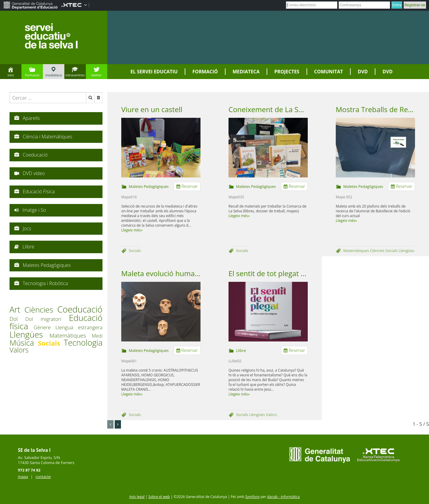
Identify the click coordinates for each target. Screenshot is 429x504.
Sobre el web (159, 497)
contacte (43, 477)
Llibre (241, 350)
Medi (97, 336)
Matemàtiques (356, 251)
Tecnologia (83, 343)
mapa (23, 477)
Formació (205, 72)
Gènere (45, 327)
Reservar (187, 186)
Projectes (287, 72)
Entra (397, 5)
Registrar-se (415, 5)
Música (24, 343)
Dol (17, 319)
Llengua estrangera (79, 327)
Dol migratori (47, 319)
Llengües (407, 251)
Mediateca (246, 72)
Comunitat (328, 72)
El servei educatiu (154, 72)
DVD (363, 72)
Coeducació (80, 309)
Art (17, 309)
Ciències (378, 251)
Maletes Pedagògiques (149, 186)
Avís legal (137, 497)
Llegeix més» (132, 230)
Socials (135, 251)
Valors (272, 415)
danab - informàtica (284, 497)
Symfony (252, 497)
